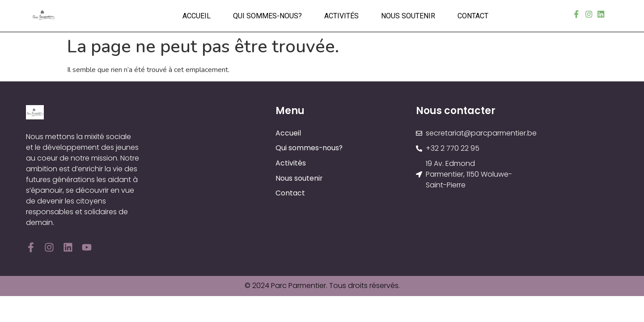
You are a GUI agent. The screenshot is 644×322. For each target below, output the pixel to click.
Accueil (197, 16)
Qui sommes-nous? (267, 16)
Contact (473, 16)
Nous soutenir (408, 16)
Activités (341, 16)
